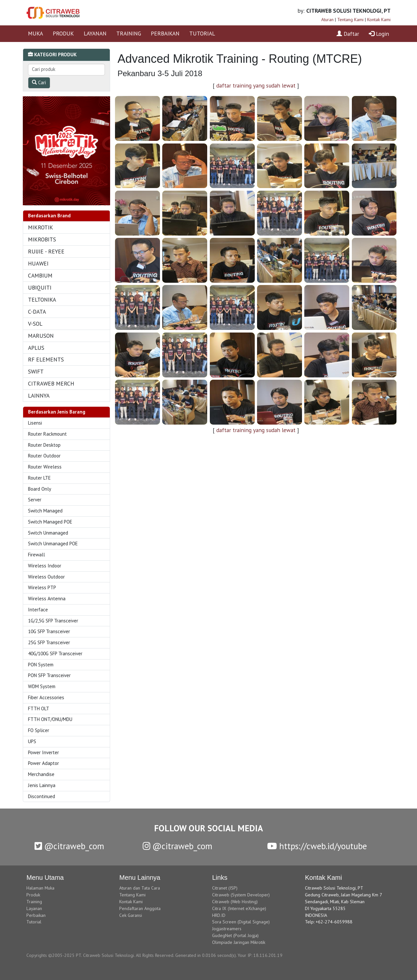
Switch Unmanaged (48, 533)
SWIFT (36, 371)
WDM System (42, 686)
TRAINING (129, 33)
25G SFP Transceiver (49, 642)
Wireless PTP (42, 587)
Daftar (348, 34)
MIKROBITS (42, 239)
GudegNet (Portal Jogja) (235, 935)
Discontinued (42, 796)
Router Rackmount (47, 434)
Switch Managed (45, 511)
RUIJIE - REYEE (46, 251)
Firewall (36, 555)
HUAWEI (38, 263)
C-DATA (37, 312)
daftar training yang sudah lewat (256, 85)
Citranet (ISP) (225, 888)
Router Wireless (45, 467)
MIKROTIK (41, 227)
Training (34, 902)
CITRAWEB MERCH (51, 383)
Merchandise (41, 774)
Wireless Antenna (47, 599)
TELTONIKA (42, 299)
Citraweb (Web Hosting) (235, 902)
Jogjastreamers (227, 929)
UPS (32, 741)
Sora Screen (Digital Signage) (241, 922)
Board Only (40, 489)
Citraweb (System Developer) (241, 895)
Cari (39, 82)
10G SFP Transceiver (49, 631)
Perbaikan (36, 915)
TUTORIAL (202, 33)
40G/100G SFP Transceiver (55, 653)
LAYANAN (95, 33)
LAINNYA (39, 395)
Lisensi (35, 423)
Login (379, 34)
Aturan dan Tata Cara (140, 888)
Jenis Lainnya (42, 785)
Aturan (327, 20)
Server (35, 500)
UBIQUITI (40, 287)
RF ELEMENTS (46, 359)
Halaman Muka (40, 888)
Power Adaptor (43, 763)
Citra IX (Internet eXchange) (239, 908)
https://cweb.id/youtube (317, 846)
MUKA (36, 33)
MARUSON (41, 336)
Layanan (34, 908)
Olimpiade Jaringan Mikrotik (239, 942)
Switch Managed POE (50, 522)
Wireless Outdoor (46, 577)
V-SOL (35, 324)
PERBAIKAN (165, 33)
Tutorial (34, 922)
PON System (41, 665)
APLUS (36, 348)
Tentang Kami (350, 20)
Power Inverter (43, 752)
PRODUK (63, 33)
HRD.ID (219, 915)
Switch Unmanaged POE (53, 544)
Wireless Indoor (45, 566)
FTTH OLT (39, 708)
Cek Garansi (131, 915)
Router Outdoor (44, 456)
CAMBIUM (40, 275)
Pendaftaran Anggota (140, 908)
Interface (38, 610)
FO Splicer (39, 730)
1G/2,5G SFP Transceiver (53, 621)
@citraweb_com (69, 846)
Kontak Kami (379, 20)
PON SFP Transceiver (49, 675)
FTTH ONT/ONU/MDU (50, 719)
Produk (33, 895)
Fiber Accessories (46, 697)
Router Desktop (44, 445)
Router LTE (39, 478)
